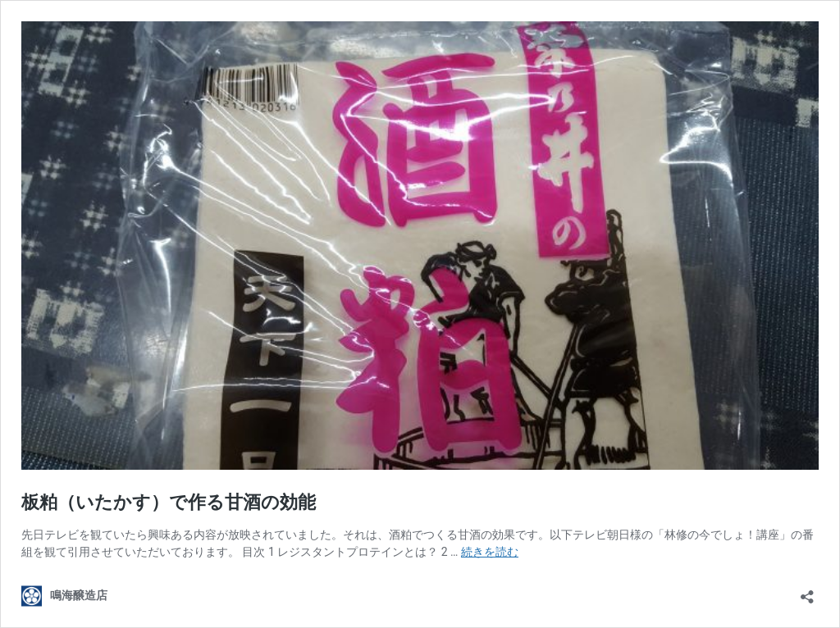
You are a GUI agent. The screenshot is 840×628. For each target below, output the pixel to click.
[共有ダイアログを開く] (807, 592)
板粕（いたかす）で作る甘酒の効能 (169, 502)
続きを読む (490, 552)
